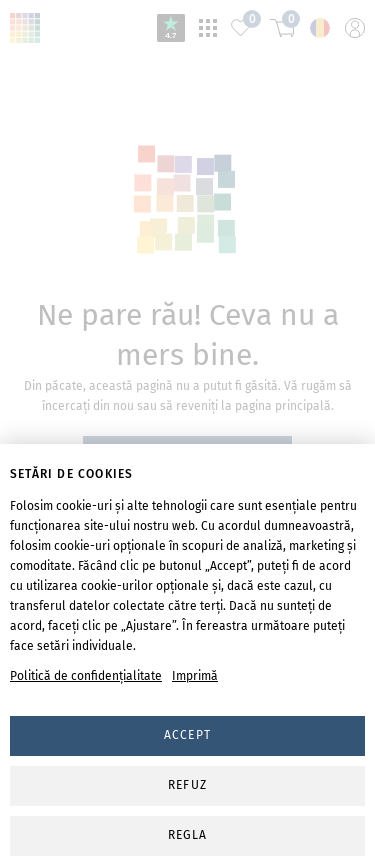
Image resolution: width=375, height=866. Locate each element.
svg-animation (187, 201)
